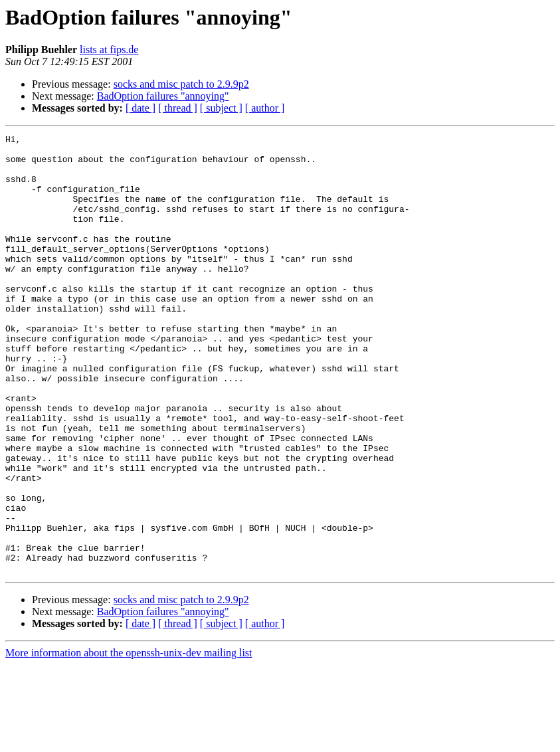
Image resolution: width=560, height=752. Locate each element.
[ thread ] (178, 108)
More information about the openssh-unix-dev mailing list (129, 740)
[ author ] (265, 108)
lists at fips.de (109, 49)
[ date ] (140, 108)
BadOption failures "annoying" (163, 96)
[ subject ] (221, 108)
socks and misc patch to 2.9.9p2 (181, 84)
